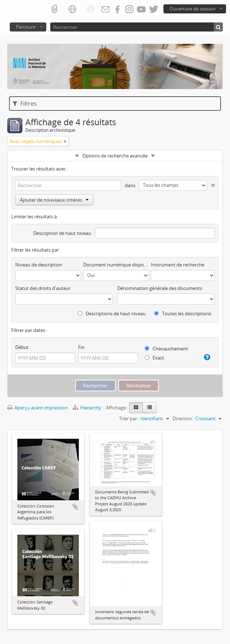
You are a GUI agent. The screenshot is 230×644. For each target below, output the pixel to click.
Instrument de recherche (178, 265)
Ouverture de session (193, 9)
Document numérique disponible (116, 265)
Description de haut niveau (62, 233)
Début (22, 347)
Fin (81, 347)
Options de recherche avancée (115, 156)
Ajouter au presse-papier (75, 507)
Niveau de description (39, 265)
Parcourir (26, 27)
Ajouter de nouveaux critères (54, 200)
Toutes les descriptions (183, 313)
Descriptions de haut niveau (112, 313)
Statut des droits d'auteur (43, 288)
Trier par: (129, 418)
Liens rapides (90, 9)
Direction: (183, 418)
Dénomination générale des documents (160, 288)
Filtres (25, 104)
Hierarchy (88, 408)
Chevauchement (166, 349)
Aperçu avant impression (38, 408)
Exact (154, 358)
